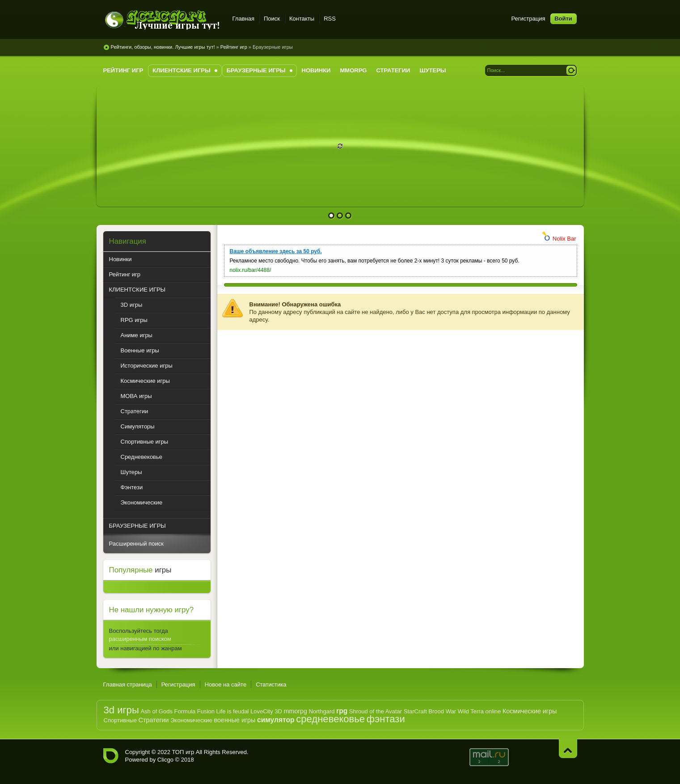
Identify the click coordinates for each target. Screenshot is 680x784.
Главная (243, 19)
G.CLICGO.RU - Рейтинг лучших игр (163, 20)
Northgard (322, 711)
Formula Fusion (194, 711)
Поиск (272, 19)
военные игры (235, 720)
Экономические (191, 720)
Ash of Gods (156, 711)
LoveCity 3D (266, 711)
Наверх (568, 748)
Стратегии (154, 720)
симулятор (276, 720)
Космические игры (530, 711)
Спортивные (120, 720)
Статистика (271, 684)
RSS (330, 19)
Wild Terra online (479, 711)
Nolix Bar (564, 239)
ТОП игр (183, 752)
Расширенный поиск (136, 544)
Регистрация (528, 19)
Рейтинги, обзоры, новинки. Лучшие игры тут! (163, 47)
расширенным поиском (140, 639)
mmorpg (296, 711)
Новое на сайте (226, 684)
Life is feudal (233, 711)
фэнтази (386, 719)
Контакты (302, 19)
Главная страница (128, 684)
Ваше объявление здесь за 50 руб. (276, 251)
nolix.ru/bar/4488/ (251, 270)
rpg (342, 711)
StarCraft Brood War (430, 711)
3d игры (121, 710)
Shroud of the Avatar (376, 711)
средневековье (330, 719)
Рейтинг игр (234, 47)
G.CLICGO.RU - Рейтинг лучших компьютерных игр (111, 756)
